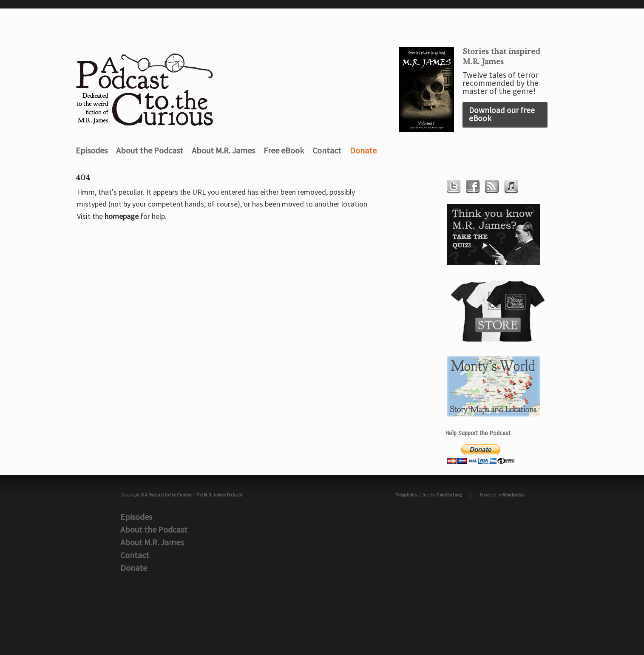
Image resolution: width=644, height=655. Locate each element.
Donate (363, 150)
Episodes (92, 150)
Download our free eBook (502, 114)
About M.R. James (223, 150)
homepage (122, 216)
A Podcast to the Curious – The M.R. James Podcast (194, 495)
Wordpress (513, 495)
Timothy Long (449, 495)
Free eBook (284, 150)
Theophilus (406, 495)
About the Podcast (150, 150)
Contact (327, 150)
